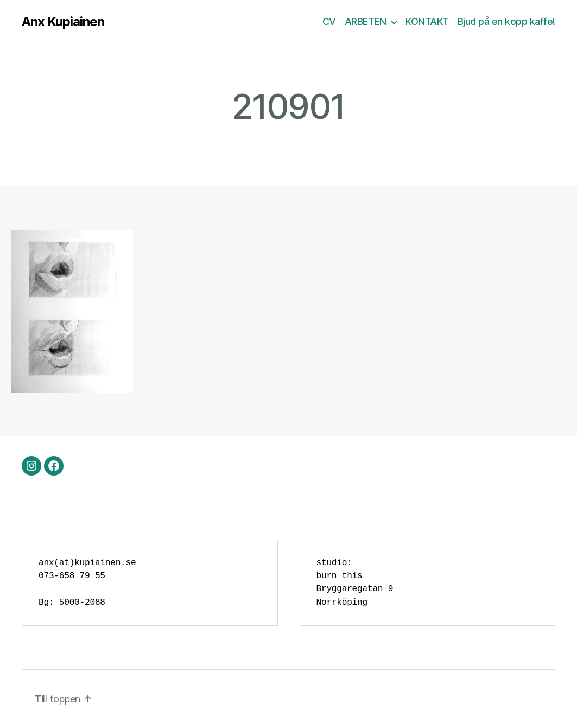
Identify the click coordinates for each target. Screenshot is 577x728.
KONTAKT (427, 21)
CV (329, 21)
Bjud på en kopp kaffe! (506, 21)
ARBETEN (366, 21)
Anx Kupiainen (63, 22)
